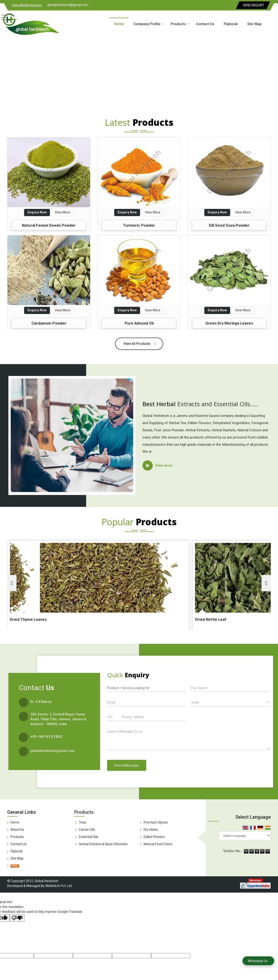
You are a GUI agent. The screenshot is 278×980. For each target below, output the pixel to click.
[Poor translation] (17, 918)
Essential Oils (89, 837)
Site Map (254, 24)
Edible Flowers (154, 837)
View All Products (137, 344)
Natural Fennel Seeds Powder (49, 225)
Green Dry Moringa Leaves (229, 323)
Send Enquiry (254, 5)
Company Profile (149, 24)
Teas (83, 822)
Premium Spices (156, 822)
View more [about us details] (164, 465)
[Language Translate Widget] (245, 836)
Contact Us (205, 24)
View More (63, 212)
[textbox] (147, 688)
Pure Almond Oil (139, 323)
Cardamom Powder (49, 323)
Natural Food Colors (158, 844)
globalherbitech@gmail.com (68, 5)
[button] (27, 5)
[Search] (273, 23)
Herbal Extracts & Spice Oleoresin (103, 844)
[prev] (12, 583)
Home (119, 24)
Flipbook (231, 24)
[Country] (230, 702)
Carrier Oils (87, 830)
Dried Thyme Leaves (78, 619)
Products (180, 24)
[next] (266, 583)
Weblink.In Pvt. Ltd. (59, 886)
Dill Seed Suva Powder (229, 225)
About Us (17, 830)
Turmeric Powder (139, 225)
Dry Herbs (151, 830)
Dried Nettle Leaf (164, 619)
